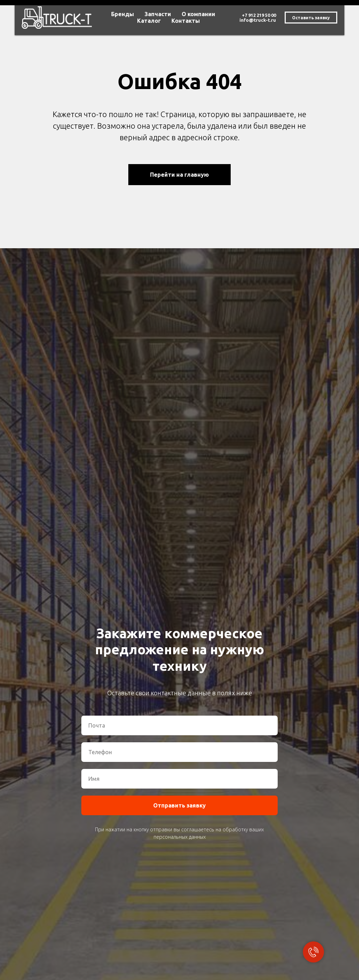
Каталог (149, 21)
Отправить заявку (179, 805)
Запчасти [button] (158, 14)
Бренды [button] (123, 14)
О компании (198, 14)
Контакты (186, 21)
